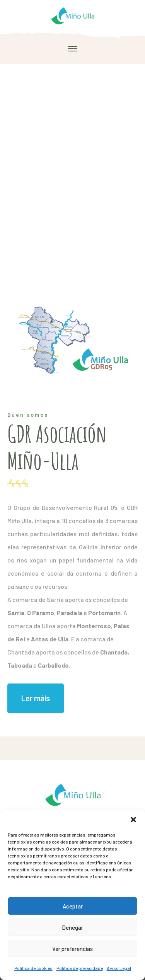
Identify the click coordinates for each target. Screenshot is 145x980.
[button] (133, 820)
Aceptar (73, 906)
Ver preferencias (72, 949)
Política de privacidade (80, 968)
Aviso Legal (119, 968)
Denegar (72, 927)
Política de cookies (33, 968)
